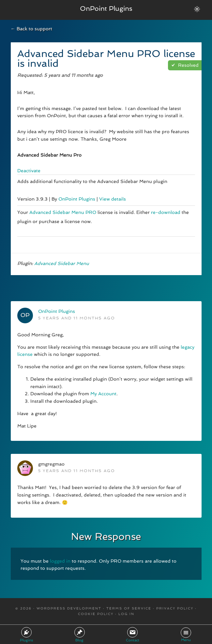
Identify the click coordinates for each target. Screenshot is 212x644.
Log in (126, 614)
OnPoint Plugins (106, 8)
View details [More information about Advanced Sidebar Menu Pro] (113, 199)
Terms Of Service (129, 608)
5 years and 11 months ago (77, 318)
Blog (80, 635)
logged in (60, 561)
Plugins (26, 635)
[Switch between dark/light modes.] (197, 9)
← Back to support (31, 29)
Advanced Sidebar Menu (62, 263)
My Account (103, 394)
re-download (166, 212)
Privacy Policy (175, 608)
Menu (186, 635)
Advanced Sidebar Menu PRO (63, 212)
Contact (133, 635)
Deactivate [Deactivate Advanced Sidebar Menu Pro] (29, 171)
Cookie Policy (96, 614)
